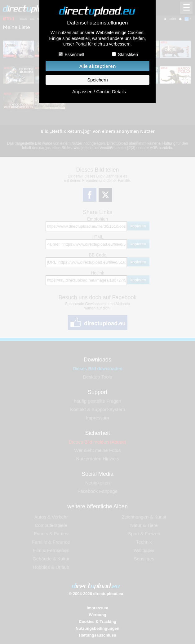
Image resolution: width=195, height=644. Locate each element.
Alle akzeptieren (98, 66)
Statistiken (128, 55)
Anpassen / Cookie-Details (99, 92)
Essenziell (74, 55)
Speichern (97, 80)
